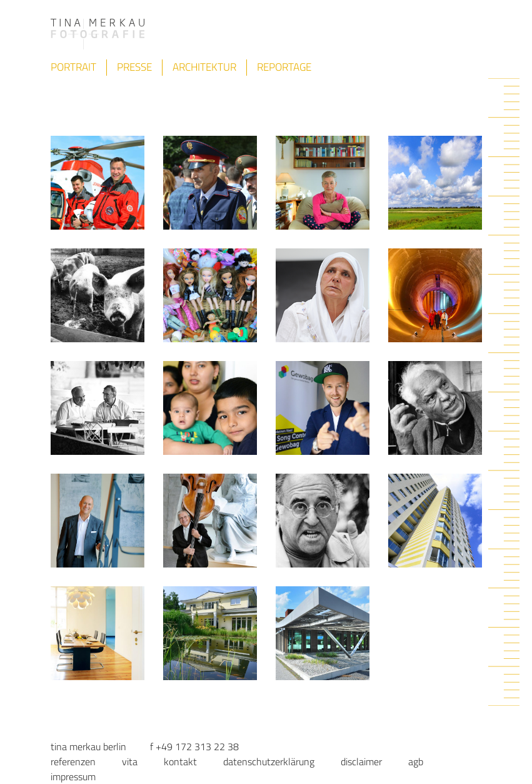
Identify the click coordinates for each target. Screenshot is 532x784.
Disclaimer (361, 761)
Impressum (73, 776)
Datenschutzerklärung (269, 761)
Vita (130, 761)
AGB (416, 761)
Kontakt (180, 761)
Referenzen (73, 761)
